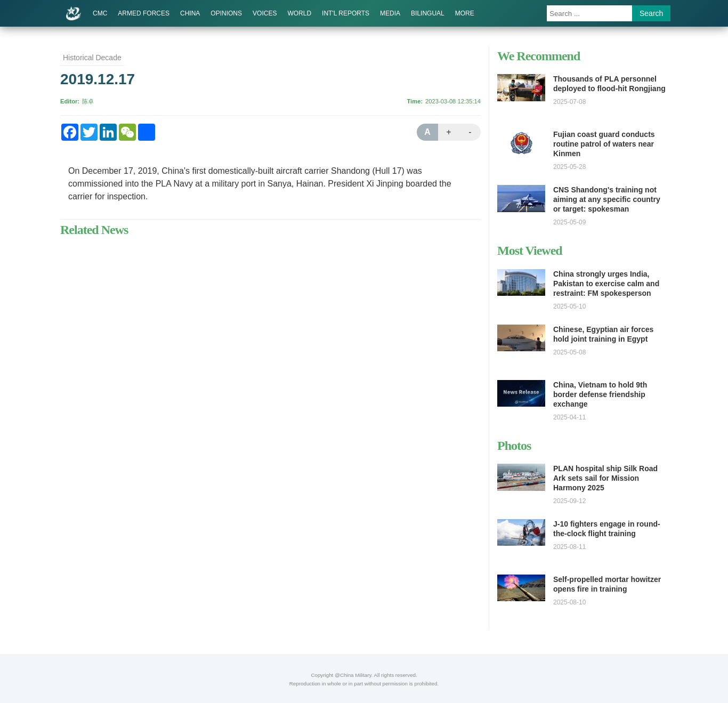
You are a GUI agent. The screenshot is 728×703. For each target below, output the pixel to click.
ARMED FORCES (144, 13)
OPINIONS (226, 13)
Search (651, 13)
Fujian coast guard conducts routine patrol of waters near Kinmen (604, 144)
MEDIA (390, 13)
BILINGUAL (428, 13)
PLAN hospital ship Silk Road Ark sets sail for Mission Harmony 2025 (605, 478)
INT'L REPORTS (346, 13)
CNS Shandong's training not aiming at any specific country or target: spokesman (607, 199)
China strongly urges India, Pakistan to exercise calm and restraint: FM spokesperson (606, 284)
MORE (465, 13)
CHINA (190, 13)
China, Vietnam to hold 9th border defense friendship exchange (600, 394)
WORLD (299, 13)
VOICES (265, 13)
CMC (100, 13)
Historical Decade (92, 58)
